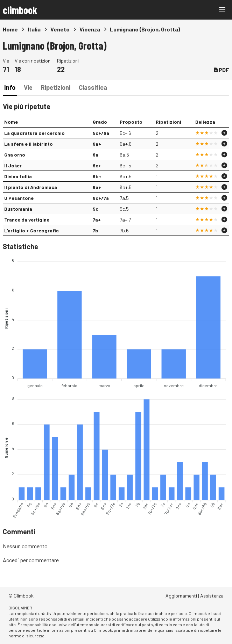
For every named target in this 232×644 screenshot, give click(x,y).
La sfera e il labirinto (29, 144)
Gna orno (15, 155)
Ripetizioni (56, 87)
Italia (34, 29)
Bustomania (18, 209)
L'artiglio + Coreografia (31, 230)
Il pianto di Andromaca (31, 187)
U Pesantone (19, 198)
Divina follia (18, 176)
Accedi (11, 560)
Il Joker (13, 165)
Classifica (93, 87)
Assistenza (212, 596)
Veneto (60, 29)
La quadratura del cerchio (34, 133)
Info (10, 87)
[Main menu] (222, 10)
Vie (28, 87)
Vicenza (90, 29)
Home (10, 29)
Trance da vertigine (27, 220)
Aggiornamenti (181, 596)
